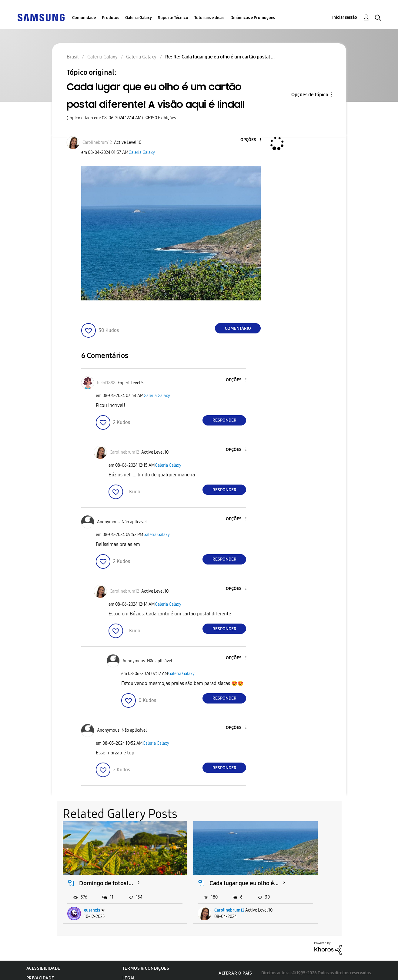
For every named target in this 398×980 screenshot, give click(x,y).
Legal (129, 973)
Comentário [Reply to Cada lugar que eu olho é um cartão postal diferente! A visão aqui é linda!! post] (238, 328)
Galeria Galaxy (139, 18)
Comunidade (84, 18)
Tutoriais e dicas (209, 18)
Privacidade (40, 973)
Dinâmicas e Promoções (253, 18)
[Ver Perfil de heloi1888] (106, 383)
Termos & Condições (146, 963)
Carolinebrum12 (199, 905)
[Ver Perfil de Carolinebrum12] (97, 142)
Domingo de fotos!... (106, 870)
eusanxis (92, 905)
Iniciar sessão (345, 17)
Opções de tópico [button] (310, 95)
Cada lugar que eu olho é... (209, 874)
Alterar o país (235, 968)
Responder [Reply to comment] (224, 420)
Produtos (110, 18)
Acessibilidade (43, 963)
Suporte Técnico (173, 18)
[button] (250, 140)
